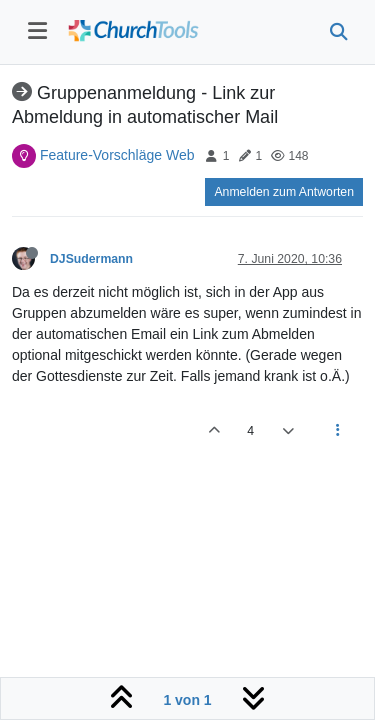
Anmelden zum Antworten (284, 192)
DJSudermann (91, 259)
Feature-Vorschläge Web (117, 155)
